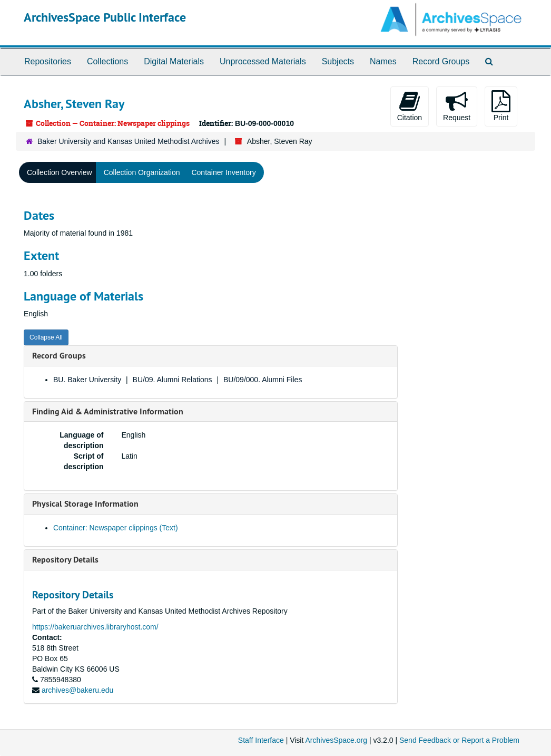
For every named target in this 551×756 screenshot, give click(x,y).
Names (383, 61)
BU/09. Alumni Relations (173, 380)
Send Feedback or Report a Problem (459, 740)
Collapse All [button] (46, 337)
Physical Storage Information (85, 504)
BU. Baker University (87, 380)
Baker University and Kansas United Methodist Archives (129, 141)
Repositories (48, 61)
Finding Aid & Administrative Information (108, 411)
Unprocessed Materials (263, 61)
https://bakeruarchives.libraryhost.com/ (95, 627)
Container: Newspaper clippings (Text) (116, 528)
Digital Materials (174, 61)
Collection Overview (60, 172)
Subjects (338, 61)
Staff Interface (261, 740)
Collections (107, 61)
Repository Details (65, 560)
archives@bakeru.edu (77, 690)
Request (457, 106)
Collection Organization (142, 172)
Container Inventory (223, 172)
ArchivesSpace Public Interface (105, 17)
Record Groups (441, 61)
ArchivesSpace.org (336, 740)
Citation (410, 106)
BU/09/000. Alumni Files (263, 380)
